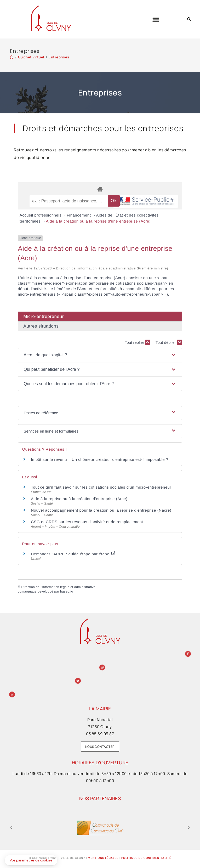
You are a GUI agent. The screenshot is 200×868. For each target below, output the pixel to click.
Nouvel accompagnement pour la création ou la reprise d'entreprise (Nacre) (101, 510)
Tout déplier (169, 342)
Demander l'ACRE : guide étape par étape (73, 554)
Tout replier (138, 342)
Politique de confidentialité (146, 858)
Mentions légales (103, 858)
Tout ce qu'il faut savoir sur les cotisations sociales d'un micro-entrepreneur (101, 487)
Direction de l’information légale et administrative (58, 587)
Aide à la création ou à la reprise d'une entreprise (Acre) (98, 221)
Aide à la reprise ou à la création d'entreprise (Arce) (79, 499)
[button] (156, 20)
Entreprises (59, 57)
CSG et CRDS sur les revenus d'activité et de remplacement (87, 522)
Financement (79, 215)
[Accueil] (12, 57)
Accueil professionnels (41, 215)
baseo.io (67, 591)
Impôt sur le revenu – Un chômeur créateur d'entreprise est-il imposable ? (99, 459)
